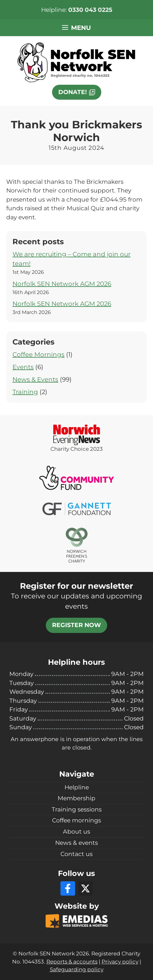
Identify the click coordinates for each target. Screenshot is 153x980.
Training (25, 392)
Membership (76, 798)
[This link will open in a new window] (77, 92)
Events (23, 367)
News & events (76, 843)
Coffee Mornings (38, 354)
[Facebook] (68, 888)
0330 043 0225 (90, 10)
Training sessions (77, 809)
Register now (76, 625)
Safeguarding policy (77, 969)
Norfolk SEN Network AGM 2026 (62, 284)
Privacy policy (120, 962)
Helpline (77, 787)
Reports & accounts (72, 962)
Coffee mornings (76, 820)
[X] (85, 888)
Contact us (76, 854)
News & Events (35, 379)
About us (76, 832)
